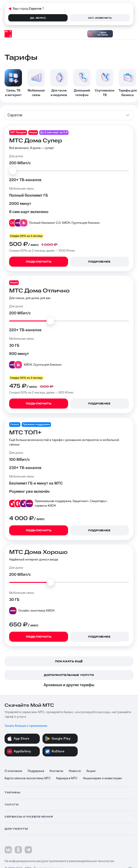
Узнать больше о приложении (26, 726)
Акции (91, 771)
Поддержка (36, 771)
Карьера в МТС (67, 778)
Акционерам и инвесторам (102, 778)
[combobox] (69, 115)
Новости (75, 771)
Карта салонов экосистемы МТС (28, 778)
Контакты (56, 771)
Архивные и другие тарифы (69, 685)
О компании (13, 771)
